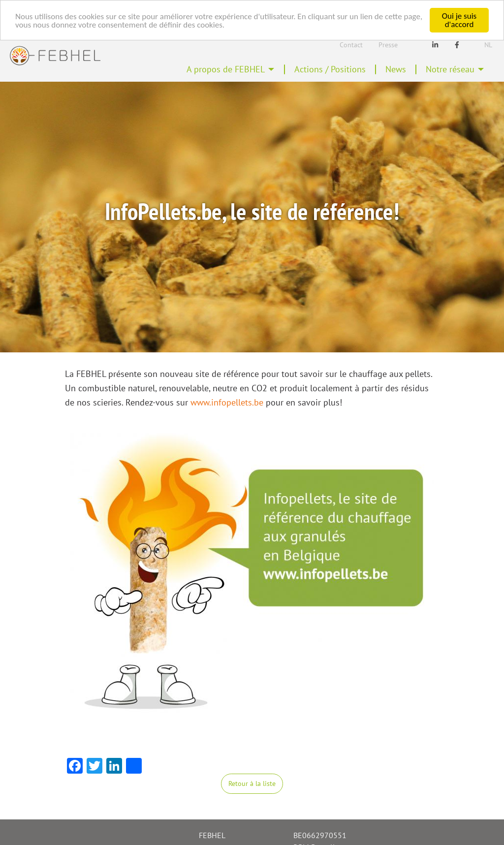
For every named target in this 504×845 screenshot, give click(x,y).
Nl (488, 45)
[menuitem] (231, 69)
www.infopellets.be (227, 402)
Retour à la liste (252, 783)
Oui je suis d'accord (459, 20)
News (396, 69)
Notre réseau (450, 69)
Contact (351, 45)
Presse (388, 45)
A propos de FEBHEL (226, 69)
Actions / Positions (330, 69)
